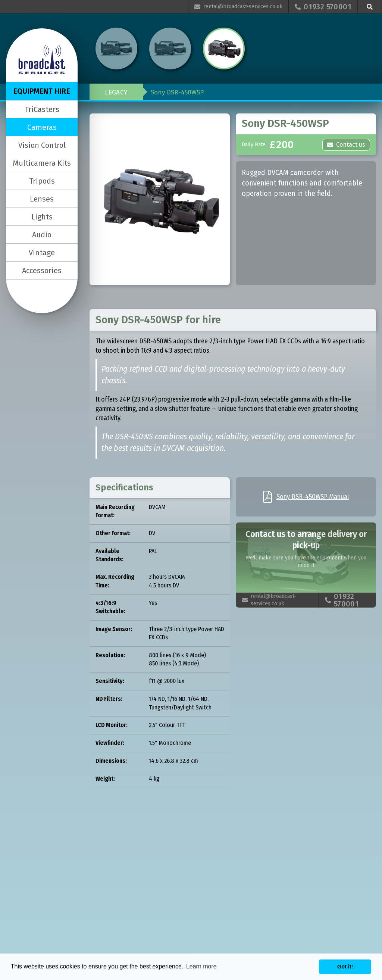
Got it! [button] (345, 967)
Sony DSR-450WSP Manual (313, 497)
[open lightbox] (160, 199)
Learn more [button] (201, 966)
